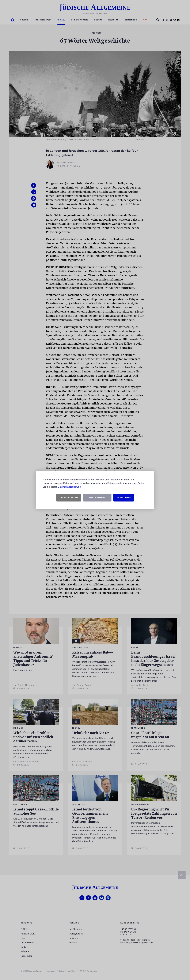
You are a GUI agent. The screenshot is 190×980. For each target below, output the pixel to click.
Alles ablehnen (69, 498)
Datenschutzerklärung (69, 487)
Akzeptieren (124, 498)
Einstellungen (97, 498)
